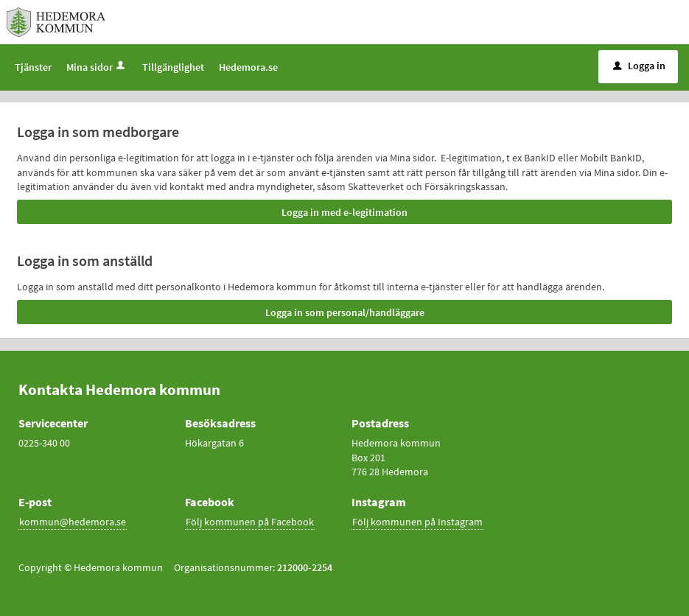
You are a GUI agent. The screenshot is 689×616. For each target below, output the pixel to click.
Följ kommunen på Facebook (250, 522)
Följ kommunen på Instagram (417, 522)
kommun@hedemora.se (73, 522)
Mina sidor (97, 67)
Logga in (639, 66)
